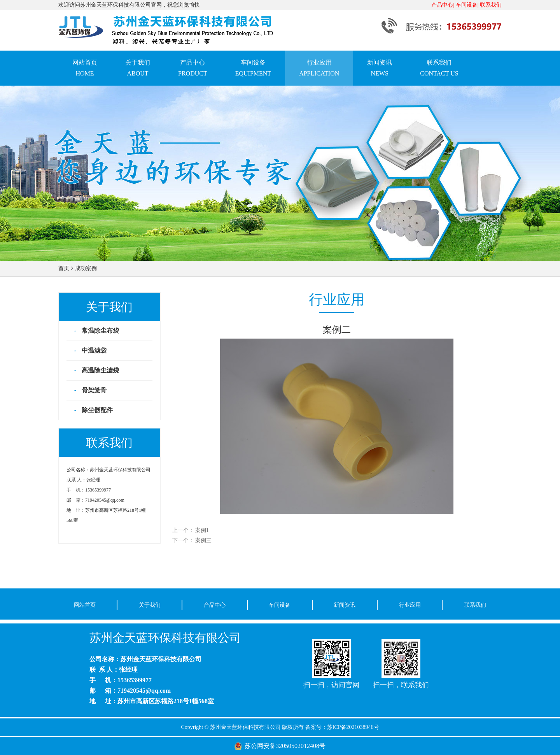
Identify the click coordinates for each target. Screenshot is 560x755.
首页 (64, 268)
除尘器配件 (97, 410)
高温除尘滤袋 (100, 370)
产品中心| (443, 5)
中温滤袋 (94, 350)
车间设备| (467, 5)
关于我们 (150, 605)
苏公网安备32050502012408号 (285, 746)
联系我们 (491, 5)
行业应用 (410, 605)
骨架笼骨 (94, 390)
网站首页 (85, 605)
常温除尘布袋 (100, 331)
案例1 (202, 530)
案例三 (203, 540)
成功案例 (86, 268)
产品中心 (215, 605)
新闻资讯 (345, 605)
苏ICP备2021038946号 (353, 727)
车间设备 (280, 605)
